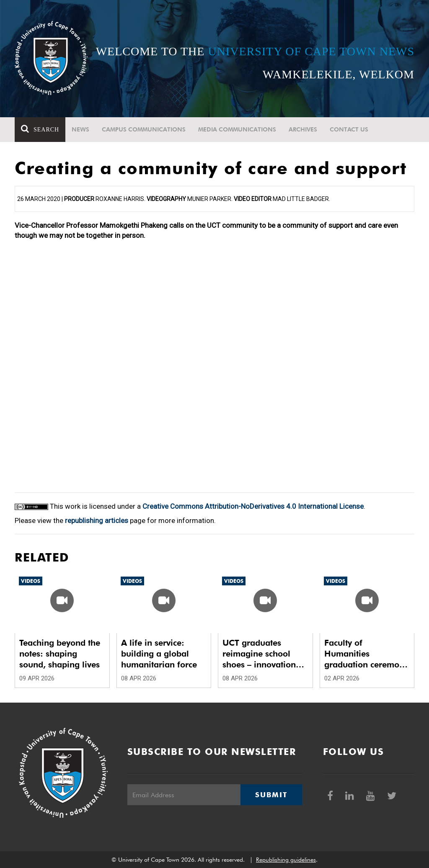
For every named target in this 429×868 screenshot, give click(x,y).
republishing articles (97, 520)
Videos (31, 581)
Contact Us (349, 129)
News (80, 129)
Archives (303, 129)
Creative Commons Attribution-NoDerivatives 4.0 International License (253, 506)
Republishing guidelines (286, 860)
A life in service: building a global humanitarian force (159, 654)
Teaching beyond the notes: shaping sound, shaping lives (60, 654)
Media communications (237, 129)
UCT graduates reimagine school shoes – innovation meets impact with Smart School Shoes (261, 654)
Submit (271, 795)
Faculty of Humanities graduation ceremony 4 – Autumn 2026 (366, 654)
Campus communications (144, 129)
